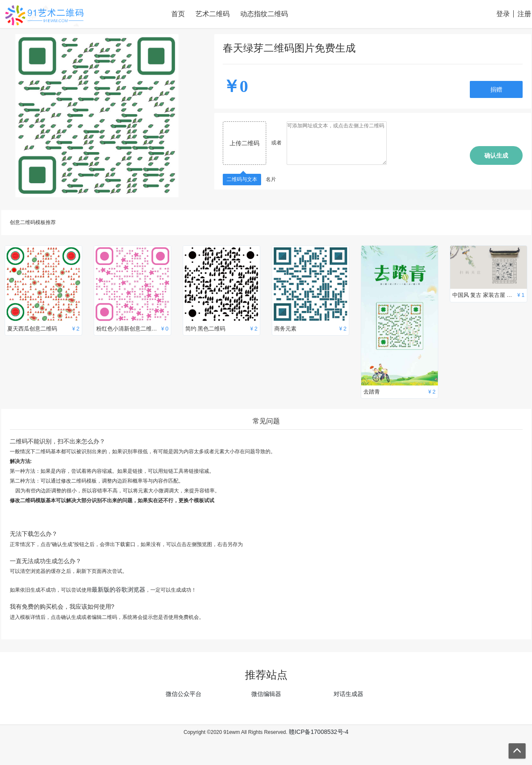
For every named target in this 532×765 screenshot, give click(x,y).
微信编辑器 (266, 694)
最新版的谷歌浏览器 (118, 590)
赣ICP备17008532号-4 (319, 732)
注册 (524, 14)
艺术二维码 (213, 14)
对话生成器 (348, 694)
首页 (178, 14)
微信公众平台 (184, 694)
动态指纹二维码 (264, 14)
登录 (503, 14)
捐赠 (496, 89)
